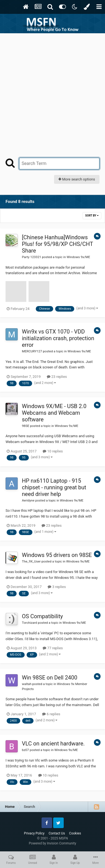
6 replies (51, 714)
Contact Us (57, 833)
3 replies (57, 587)
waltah (27, 684)
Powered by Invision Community (53, 843)
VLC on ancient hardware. (53, 744)
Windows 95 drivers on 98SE (57, 555)
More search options (77, 179)
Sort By (92, 216)
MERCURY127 (32, 351)
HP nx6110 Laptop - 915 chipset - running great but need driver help (54, 487)
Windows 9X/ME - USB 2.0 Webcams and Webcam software (54, 413)
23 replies (57, 377)
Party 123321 (32, 257)
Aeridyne (28, 500)
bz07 (25, 750)
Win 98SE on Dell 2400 (50, 678)
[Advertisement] (53, 89)
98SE (26, 426)
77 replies (53, 648)
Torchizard (30, 623)
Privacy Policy (34, 833)
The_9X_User (31, 561)
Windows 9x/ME (79, 257)
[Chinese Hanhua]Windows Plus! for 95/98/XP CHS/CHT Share (57, 244)
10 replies (53, 451)
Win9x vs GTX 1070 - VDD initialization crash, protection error (58, 338)
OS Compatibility (42, 616)
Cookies (75, 833)
